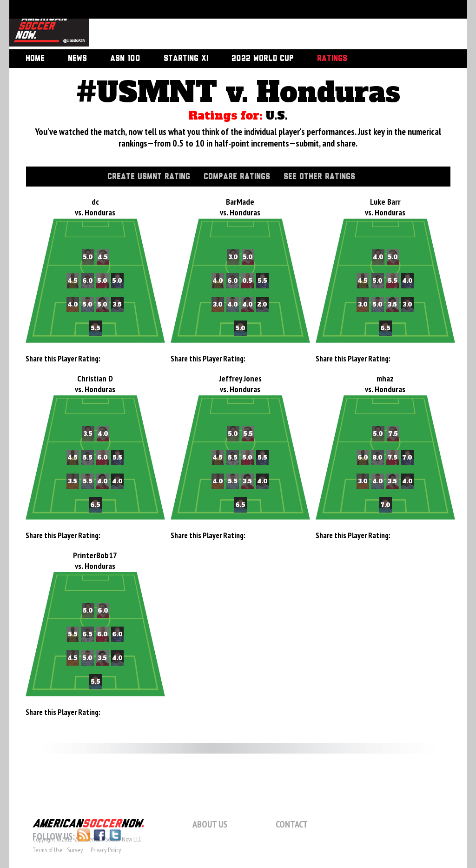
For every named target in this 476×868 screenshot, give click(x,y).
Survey (75, 850)
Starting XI (186, 59)
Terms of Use (48, 850)
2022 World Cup (263, 59)
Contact (292, 824)
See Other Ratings (319, 177)
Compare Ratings (237, 177)
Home (35, 59)
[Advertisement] (268, 26)
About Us (210, 824)
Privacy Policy (106, 850)
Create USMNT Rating (149, 177)
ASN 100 (125, 59)
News (77, 59)
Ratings (332, 59)
